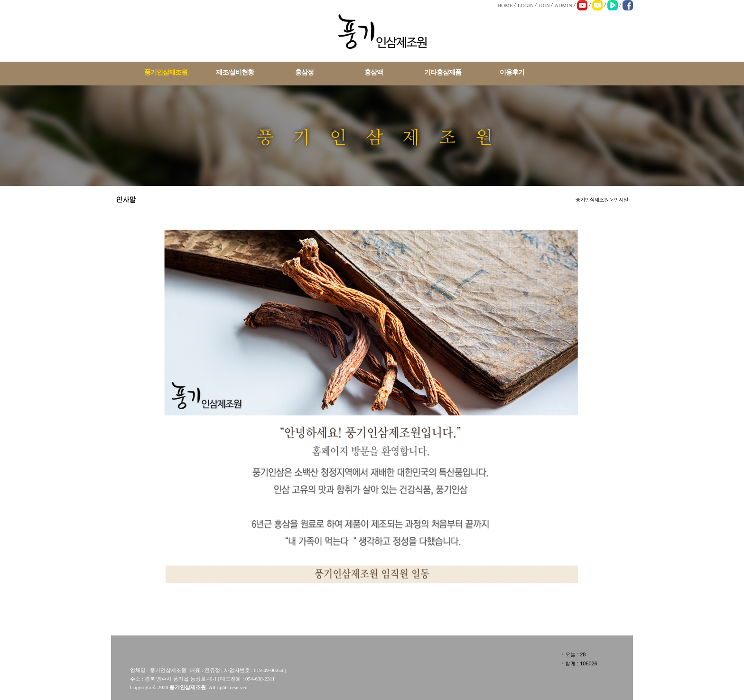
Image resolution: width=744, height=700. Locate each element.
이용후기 (512, 72)
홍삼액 (374, 72)
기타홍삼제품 (443, 72)
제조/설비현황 (235, 72)
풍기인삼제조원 (166, 72)
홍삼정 (304, 72)
